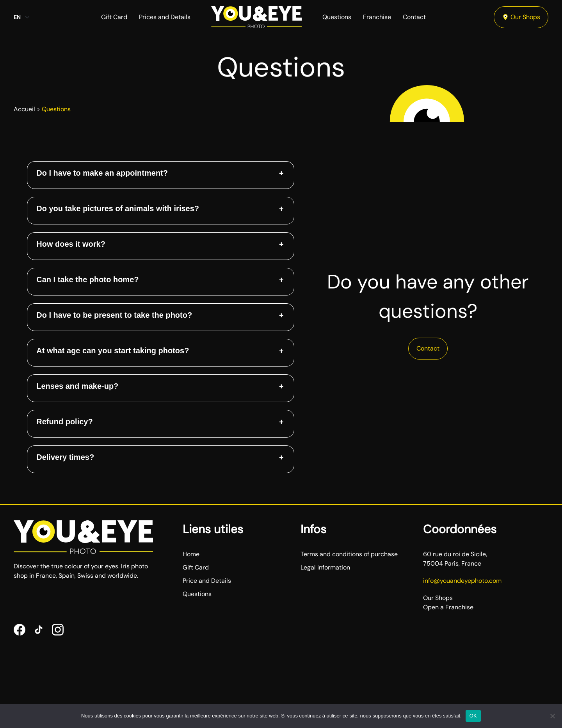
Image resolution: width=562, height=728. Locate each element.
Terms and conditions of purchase (349, 554)
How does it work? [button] (71, 244)
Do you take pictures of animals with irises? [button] (118, 208)
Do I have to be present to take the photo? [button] (114, 315)
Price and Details (207, 581)
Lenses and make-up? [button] (77, 386)
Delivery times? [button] (65, 457)
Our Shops (521, 17)
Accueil (24, 109)
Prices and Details (165, 17)
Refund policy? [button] (64, 422)
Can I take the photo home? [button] (87, 279)
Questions (337, 17)
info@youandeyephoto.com (462, 581)
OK (473, 716)
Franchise (377, 17)
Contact (414, 17)
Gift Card (114, 17)
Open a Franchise (448, 607)
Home (191, 554)
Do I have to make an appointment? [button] (102, 173)
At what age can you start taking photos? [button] (113, 351)
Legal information (325, 567)
